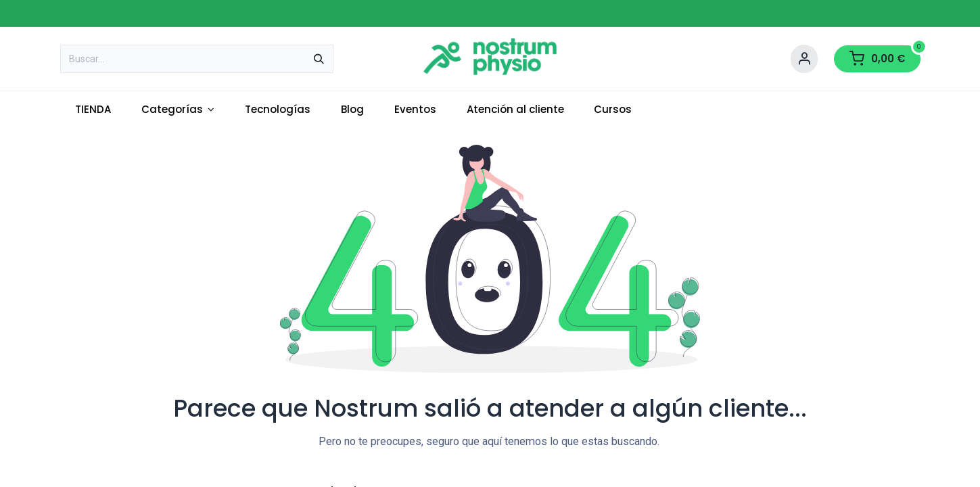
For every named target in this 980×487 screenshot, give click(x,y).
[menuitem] (93, 110)
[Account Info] (804, 59)
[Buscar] (319, 59)
